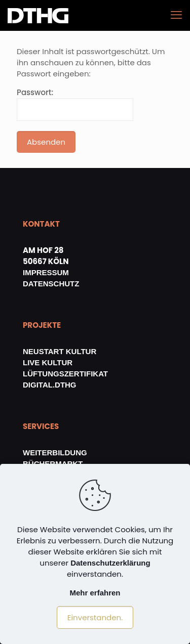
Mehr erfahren (95, 593)
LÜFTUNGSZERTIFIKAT (65, 374)
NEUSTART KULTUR (60, 351)
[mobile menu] (176, 15)
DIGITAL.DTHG (50, 385)
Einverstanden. (95, 617)
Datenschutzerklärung (110, 563)
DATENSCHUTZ (51, 284)
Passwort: (75, 104)
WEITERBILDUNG (55, 453)
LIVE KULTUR (48, 362)
